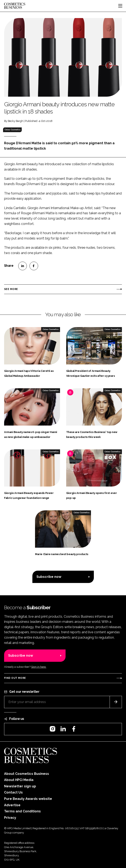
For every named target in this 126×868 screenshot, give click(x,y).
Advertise (12, 805)
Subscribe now (49, 577)
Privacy (10, 818)
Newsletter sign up (20, 786)
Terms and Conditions (22, 811)
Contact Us (13, 792)
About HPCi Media (19, 780)
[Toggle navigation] (120, 6)
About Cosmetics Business (27, 774)
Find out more (15, 678)
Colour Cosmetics (12, 130)
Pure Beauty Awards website (28, 799)
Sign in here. (39, 667)
